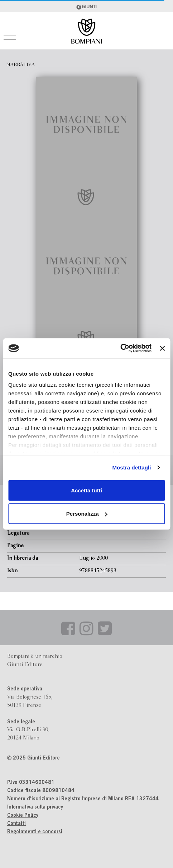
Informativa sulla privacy (35, 807)
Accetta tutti (86, 490)
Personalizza (87, 514)
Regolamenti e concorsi (35, 832)
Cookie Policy (23, 816)
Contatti (16, 824)
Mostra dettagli (131, 467)
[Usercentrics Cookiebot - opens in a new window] (120, 348)
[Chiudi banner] (162, 348)
